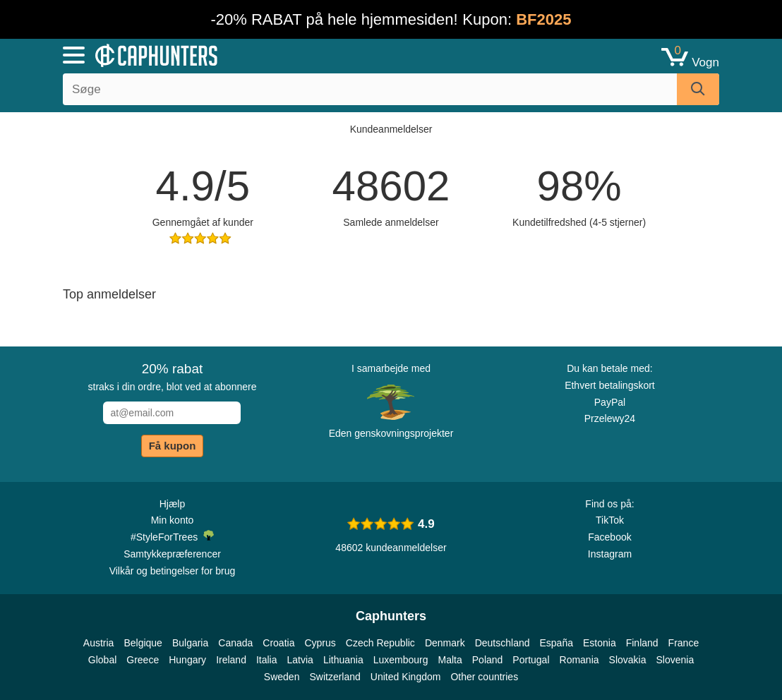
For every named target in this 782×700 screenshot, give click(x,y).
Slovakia (628, 660)
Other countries (484, 677)
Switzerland (335, 677)
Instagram (610, 554)
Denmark (445, 643)
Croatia (278, 643)
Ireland (231, 660)
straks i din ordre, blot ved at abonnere (173, 377)
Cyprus (320, 643)
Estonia (600, 643)
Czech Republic (380, 643)
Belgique (143, 643)
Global (102, 660)
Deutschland (503, 643)
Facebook (609, 537)
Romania (579, 660)
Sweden (282, 677)
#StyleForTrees (172, 536)
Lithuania (343, 660)
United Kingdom (406, 677)
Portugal (531, 660)
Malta (450, 660)
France (684, 643)
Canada (235, 643)
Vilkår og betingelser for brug (173, 571)
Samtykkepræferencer (172, 554)
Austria (99, 643)
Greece (143, 660)
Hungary (187, 660)
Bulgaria (190, 643)
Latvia (300, 660)
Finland (642, 643)
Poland (488, 660)
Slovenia (675, 660)
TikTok (610, 520)
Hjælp (173, 504)
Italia (267, 660)
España (557, 643)
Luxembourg (401, 660)
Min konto (173, 520)
